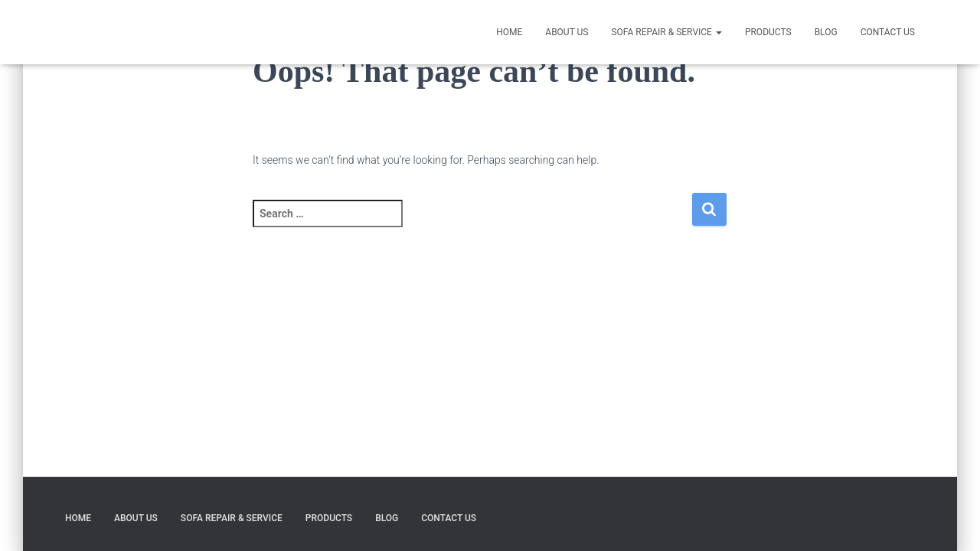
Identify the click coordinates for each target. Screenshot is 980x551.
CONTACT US (888, 32)
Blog (826, 32)
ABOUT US (567, 32)
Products (768, 32)
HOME (509, 32)
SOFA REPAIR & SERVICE (666, 32)
